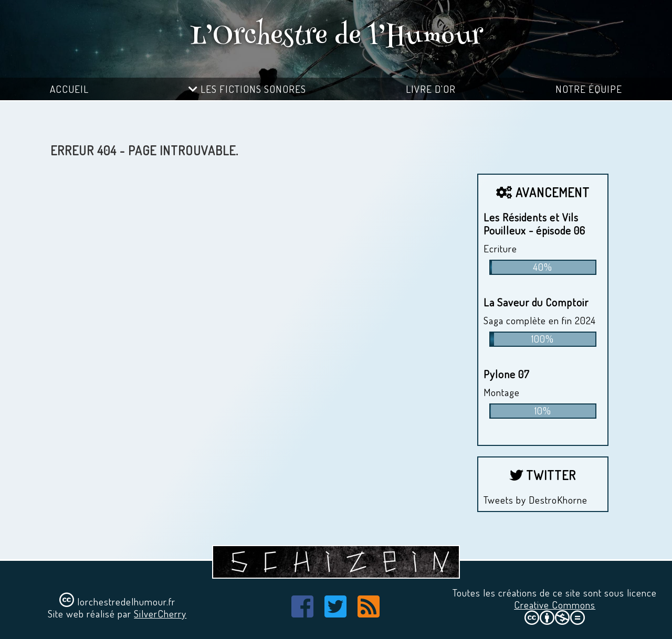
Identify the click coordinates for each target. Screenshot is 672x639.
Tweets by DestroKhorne (535, 500)
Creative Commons (555, 605)
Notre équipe (589, 89)
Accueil (69, 89)
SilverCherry (160, 614)
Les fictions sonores (247, 89)
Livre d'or (431, 89)
